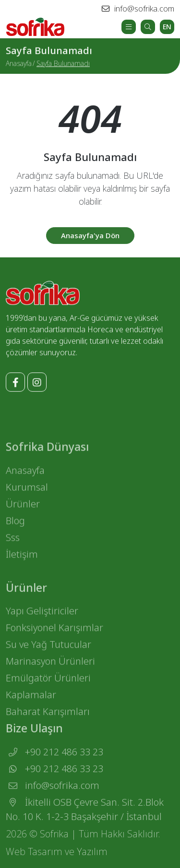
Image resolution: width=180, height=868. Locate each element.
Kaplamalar (31, 713)
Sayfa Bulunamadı (63, 64)
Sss (13, 553)
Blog (15, 537)
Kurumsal (27, 503)
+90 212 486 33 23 (54, 765)
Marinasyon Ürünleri (50, 680)
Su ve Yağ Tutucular (48, 663)
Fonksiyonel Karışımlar (54, 646)
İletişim (22, 570)
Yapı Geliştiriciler (42, 630)
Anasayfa (19, 64)
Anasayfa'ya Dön (90, 241)
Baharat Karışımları (48, 730)
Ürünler (23, 520)
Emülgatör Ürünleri (48, 697)
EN (167, 27)
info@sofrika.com (138, 9)
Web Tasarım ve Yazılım (57, 856)
